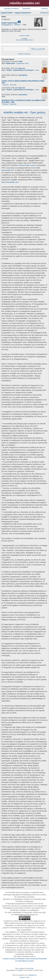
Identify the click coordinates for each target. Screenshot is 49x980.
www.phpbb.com (8, 170)
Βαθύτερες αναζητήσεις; (24, 54)
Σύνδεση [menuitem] (44, 8)
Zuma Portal (30, 968)
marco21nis (23, 75)
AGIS (20, 62)
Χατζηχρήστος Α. (7, 25)
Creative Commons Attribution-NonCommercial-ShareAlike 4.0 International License (24, 960)
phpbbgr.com (33, 975)
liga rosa (22, 68)
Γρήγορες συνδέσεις (11, 8)
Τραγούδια (26, 8)
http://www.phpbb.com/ (10, 182)
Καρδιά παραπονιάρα (10, 23)
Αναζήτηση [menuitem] (44, 13)
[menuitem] (23, 978)
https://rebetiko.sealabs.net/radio (24, 40)
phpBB (20, 970)
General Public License (27, 165)
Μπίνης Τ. (18, 25)
